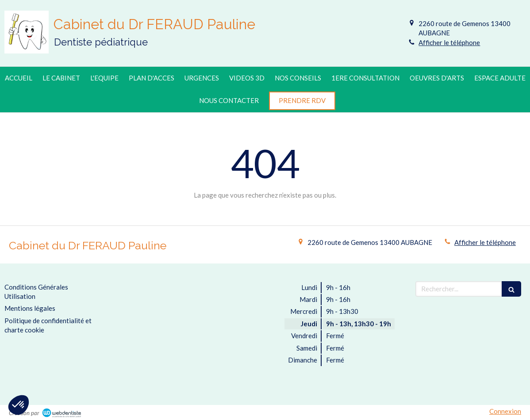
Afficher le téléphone (449, 42)
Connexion (505, 411)
